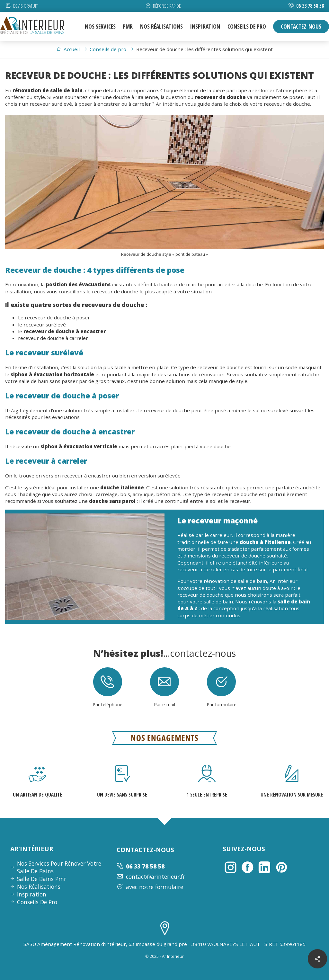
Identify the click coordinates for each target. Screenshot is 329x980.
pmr (128, 26)
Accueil (68, 49)
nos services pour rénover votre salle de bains (59, 867)
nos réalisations (161, 26)
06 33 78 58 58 (310, 6)
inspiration (205, 26)
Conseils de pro (104, 49)
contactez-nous (301, 26)
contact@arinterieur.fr (151, 877)
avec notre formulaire (150, 887)
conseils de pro (247, 26)
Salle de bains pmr (42, 879)
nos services (100, 26)
